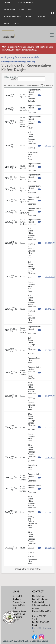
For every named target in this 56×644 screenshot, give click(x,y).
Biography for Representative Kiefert (21, 57)
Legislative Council (25, 2)
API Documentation (19, 609)
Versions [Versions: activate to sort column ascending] (48, 85)
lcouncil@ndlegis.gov (42, 629)
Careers (8, 2)
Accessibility (18, 596)
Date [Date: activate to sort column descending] (6, 85)
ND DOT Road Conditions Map (19, 617)
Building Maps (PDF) (12, 17)
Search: (28, 79)
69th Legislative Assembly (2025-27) (18, 62)
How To (29, 17)
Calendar (41, 17)
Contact (17, 24)
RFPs (22, 10)
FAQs (30, 10)
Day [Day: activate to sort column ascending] (15, 85)
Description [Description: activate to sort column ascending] (31, 85)
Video (6, 24)
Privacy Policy (19, 602)
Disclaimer (17, 599)
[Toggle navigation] (50, 35)
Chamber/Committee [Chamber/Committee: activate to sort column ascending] (22, 85)
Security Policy (19, 605)
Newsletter (9, 10)
